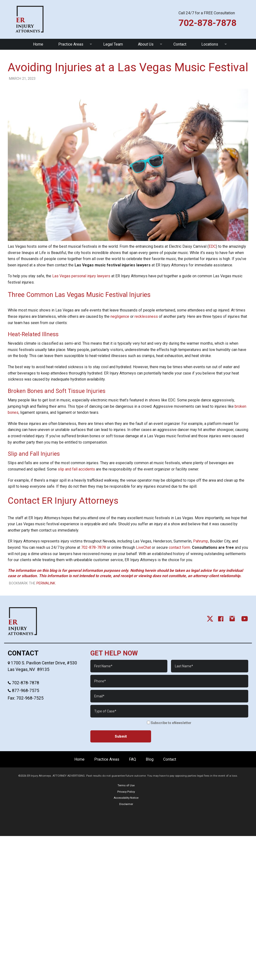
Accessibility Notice (126, 798)
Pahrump (201, 541)
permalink (46, 583)
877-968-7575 (25, 691)
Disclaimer (126, 804)
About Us (146, 44)
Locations (210, 44)
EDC (212, 246)
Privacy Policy (126, 792)
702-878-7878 (94, 547)
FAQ (132, 759)
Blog (150, 759)
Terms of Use (126, 785)
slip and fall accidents (76, 469)
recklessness (146, 316)
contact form (179, 547)
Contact (180, 44)
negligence (120, 316)
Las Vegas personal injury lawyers (81, 276)
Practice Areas (71, 44)
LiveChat (143, 547)
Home (38, 44)
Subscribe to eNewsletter (169, 723)
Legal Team (113, 44)
